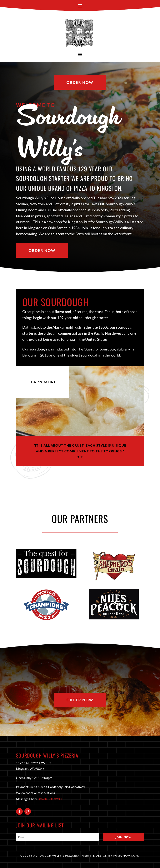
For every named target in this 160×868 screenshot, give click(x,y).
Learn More (42, 382)
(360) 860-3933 (50, 799)
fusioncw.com (126, 856)
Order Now (80, 82)
